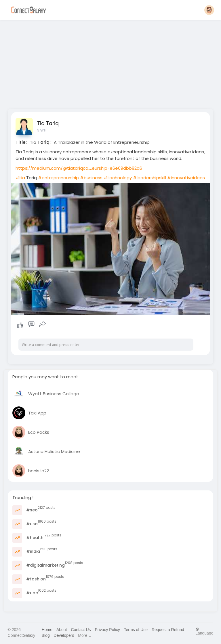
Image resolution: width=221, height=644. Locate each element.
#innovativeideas (186, 178)
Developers (64, 635)
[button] (209, 10)
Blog (46, 635)
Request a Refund (168, 630)
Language (204, 631)
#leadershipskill (149, 178)
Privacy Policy (107, 630)
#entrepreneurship (58, 178)
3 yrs (41, 130)
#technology (118, 178)
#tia (20, 178)
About (62, 630)
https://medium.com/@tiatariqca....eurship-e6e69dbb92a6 (79, 168)
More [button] (85, 635)
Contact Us (81, 630)
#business (91, 178)
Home (47, 630)
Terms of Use (136, 630)
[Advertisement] (111, 63)
